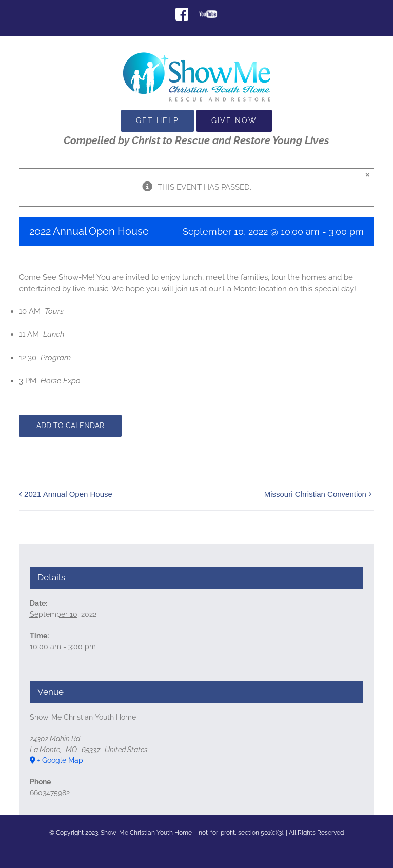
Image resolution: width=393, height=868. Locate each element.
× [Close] (368, 175)
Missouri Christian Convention (315, 494)
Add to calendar (70, 426)
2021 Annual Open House (68, 494)
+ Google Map (60, 760)
